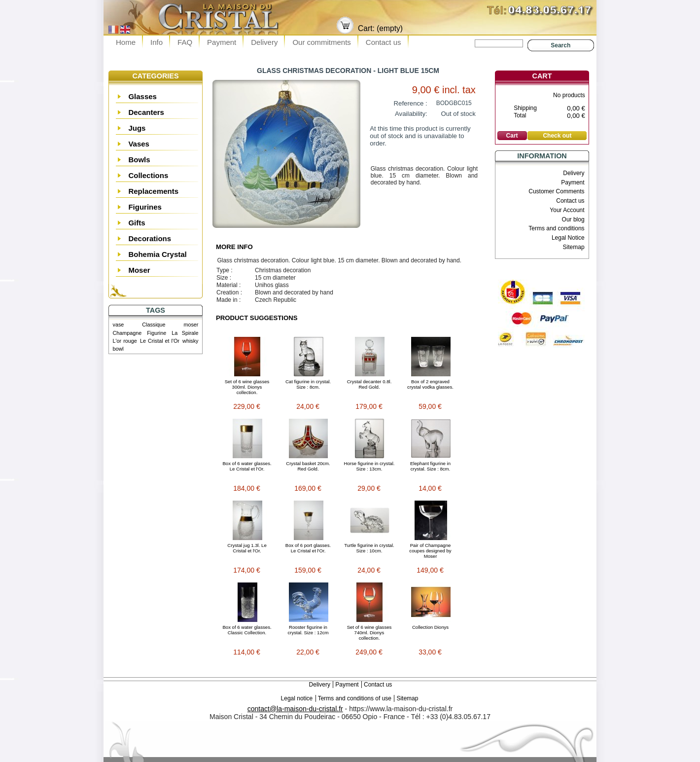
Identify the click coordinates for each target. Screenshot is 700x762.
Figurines (145, 207)
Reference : (411, 103)
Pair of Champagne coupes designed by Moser (430, 551)
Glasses (142, 96)
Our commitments (321, 42)
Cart (542, 76)
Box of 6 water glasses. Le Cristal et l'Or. (247, 466)
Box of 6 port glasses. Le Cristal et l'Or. (308, 548)
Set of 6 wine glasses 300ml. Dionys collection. (247, 387)
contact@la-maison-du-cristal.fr (295, 709)
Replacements (153, 191)
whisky (190, 341)
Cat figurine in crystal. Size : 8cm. (308, 384)
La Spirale (185, 333)
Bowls (139, 160)
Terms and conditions (556, 228)
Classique (154, 325)
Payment (222, 42)
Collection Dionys (430, 627)
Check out (557, 136)
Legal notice (297, 698)
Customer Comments (556, 191)
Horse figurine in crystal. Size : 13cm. (369, 466)
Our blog (573, 219)
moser (191, 325)
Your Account (567, 210)
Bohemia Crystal (157, 254)
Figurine (157, 333)
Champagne (127, 333)
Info (157, 42)
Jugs (137, 128)
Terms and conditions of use (355, 698)
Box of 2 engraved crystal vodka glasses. (430, 384)
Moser (139, 270)
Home (126, 42)
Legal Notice (568, 238)
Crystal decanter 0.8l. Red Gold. (369, 384)
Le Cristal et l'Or (160, 341)
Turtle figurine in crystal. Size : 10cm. (369, 548)
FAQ (185, 42)
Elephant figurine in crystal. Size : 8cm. (430, 466)
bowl (118, 349)
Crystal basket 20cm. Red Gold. (308, 466)
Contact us (384, 42)
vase (119, 325)
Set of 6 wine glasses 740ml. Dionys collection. (369, 633)
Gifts (137, 223)
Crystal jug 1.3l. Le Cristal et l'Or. (247, 548)
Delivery (264, 42)
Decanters (146, 112)
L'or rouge (125, 341)
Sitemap (574, 247)
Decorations (150, 238)
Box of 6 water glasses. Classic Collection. (247, 630)
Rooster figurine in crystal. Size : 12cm (308, 630)
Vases (139, 144)
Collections (148, 175)
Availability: (411, 114)
